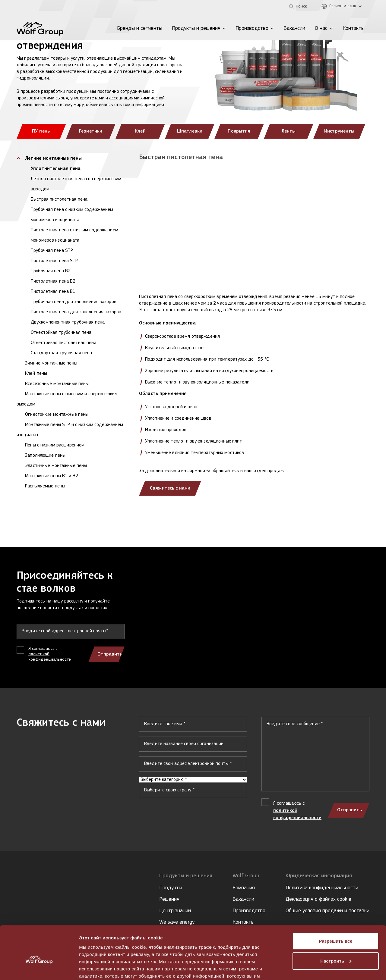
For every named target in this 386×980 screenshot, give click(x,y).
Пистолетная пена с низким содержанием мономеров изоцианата (74, 235)
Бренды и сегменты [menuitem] (140, 28)
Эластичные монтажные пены (55, 466)
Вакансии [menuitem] (294, 28)
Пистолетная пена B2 (53, 281)
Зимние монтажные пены (51, 363)
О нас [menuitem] (321, 28)
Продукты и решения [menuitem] (196, 28)
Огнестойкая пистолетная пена (64, 343)
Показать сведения (101, 968)
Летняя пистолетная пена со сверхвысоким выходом (76, 184)
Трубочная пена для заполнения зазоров (74, 302)
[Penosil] (24, 6)
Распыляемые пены (44, 486)
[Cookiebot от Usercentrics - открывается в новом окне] (39, 968)
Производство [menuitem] (252, 28)
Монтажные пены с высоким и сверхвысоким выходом (67, 399)
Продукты (171, 888)
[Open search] (298, 7)
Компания (244, 888)
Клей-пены (35, 374)
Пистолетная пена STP (54, 261)
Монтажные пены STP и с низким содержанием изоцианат (70, 430)
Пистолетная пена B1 (53, 292)
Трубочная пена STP (52, 251)
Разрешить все (335, 909)
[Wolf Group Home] (40, 29)
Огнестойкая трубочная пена (61, 333)
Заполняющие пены (45, 456)
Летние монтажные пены (53, 158)
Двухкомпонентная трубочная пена (68, 322)
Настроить (336, 929)
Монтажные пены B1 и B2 (51, 476)
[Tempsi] (43, 7)
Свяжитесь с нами (170, 488)
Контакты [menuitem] (354, 28)
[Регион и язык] (343, 6)
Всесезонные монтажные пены (56, 384)
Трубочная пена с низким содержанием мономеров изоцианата (72, 215)
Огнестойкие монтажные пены (56, 415)
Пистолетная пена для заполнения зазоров (76, 312)
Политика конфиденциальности (322, 888)
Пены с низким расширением (54, 445)
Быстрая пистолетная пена (59, 199)
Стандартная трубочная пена (61, 353)
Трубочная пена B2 (51, 271)
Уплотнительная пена (56, 169)
